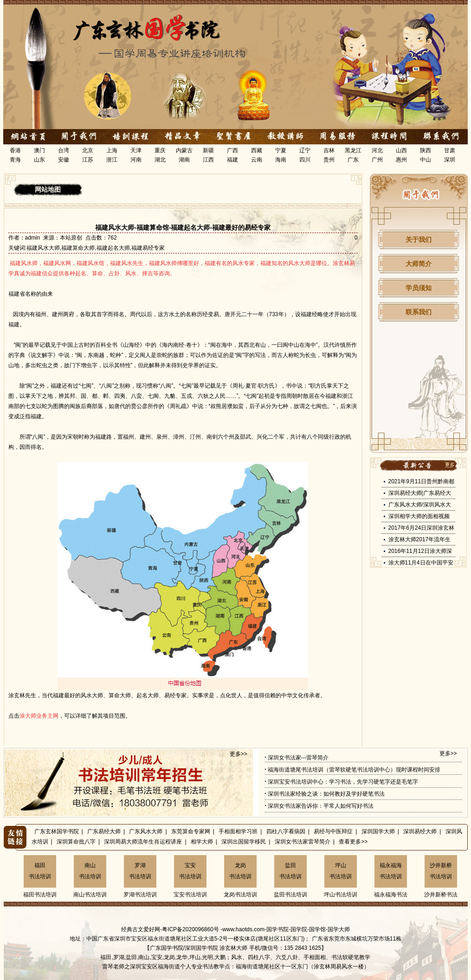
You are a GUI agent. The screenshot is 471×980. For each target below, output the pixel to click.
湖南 (184, 160)
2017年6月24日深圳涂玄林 (422, 528)
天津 (136, 150)
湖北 (160, 160)
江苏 (88, 160)
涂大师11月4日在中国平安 (421, 563)
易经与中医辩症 (333, 831)
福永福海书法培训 (391, 871)
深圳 (450, 160)
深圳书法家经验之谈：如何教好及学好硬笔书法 (326, 794)
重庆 (160, 150)
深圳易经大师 (420, 831)
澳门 (39, 150)
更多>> (239, 754)
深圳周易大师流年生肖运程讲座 (143, 842)
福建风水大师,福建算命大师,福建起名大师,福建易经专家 (96, 248)
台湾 (64, 150)
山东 (39, 160)
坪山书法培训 (341, 871)
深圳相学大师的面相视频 (419, 516)
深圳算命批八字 (76, 842)
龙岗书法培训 (240, 871)
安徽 (64, 160)
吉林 (329, 150)
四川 (305, 160)
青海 (15, 160)
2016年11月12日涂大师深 (420, 551)
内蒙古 (184, 150)
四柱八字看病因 (286, 831)
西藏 (257, 150)
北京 (88, 150)
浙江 (112, 160)
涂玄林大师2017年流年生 (420, 539)
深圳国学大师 (378, 831)
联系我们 (419, 312)
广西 (232, 150)
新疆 (208, 150)
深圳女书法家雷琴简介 (303, 842)
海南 (281, 160)
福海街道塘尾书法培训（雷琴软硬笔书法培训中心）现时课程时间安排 (354, 770)
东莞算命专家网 (191, 831)
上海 (112, 150)
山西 (401, 150)
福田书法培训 (40, 871)
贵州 (329, 160)
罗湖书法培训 (140, 871)
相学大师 (202, 842)
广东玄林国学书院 (57, 831)
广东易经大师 (104, 831)
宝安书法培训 (190, 871)
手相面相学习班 (238, 831)
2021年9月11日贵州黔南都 (422, 481)
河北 (377, 150)
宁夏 (281, 150)
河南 (136, 160)
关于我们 (419, 240)
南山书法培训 (90, 871)
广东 (353, 160)
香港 (15, 150)
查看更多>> (353, 842)
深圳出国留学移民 (244, 842)
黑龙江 (353, 150)
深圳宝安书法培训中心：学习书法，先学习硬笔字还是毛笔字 (343, 782)
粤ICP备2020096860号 (190, 929)
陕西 (426, 150)
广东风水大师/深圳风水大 (420, 505)
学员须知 (419, 288)
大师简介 (419, 264)
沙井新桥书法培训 (441, 871)
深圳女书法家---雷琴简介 (298, 758)
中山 (426, 160)
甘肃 (450, 150)
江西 (208, 160)
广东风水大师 (146, 831)
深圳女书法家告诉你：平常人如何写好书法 (321, 806)
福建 (232, 160)
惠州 (401, 160)
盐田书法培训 (290, 871)
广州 (377, 160)
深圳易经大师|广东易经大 (420, 493)
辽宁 (305, 150)
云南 (257, 160)
